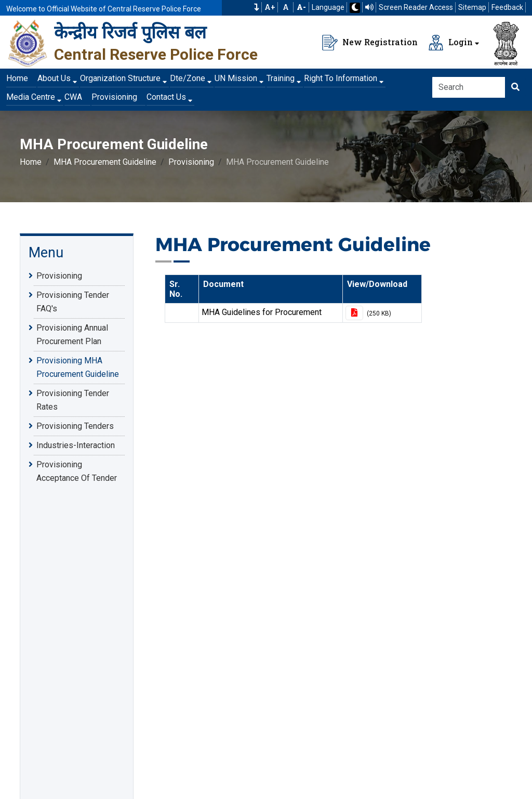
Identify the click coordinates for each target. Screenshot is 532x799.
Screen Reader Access (416, 7)
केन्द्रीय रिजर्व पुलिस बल (130, 32)
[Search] (469, 87)
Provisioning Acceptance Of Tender (77, 470)
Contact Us (166, 97)
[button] (257, 7)
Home (17, 78)
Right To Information (341, 78)
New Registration (370, 43)
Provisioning (114, 97)
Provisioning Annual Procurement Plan (72, 334)
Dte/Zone (188, 78)
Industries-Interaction (76, 445)
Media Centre (31, 97)
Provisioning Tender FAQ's (73, 301)
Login (450, 43)
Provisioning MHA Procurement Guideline (78, 366)
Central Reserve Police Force (156, 54)
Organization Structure (120, 78)
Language (328, 7)
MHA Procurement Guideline (105, 162)
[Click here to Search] (515, 87)
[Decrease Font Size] (301, 7)
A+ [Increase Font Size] (270, 7)
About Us (54, 78)
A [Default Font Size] (286, 7)
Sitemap (472, 7)
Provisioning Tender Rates (73, 399)
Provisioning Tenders (75, 426)
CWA (73, 97)
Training (281, 78)
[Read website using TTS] (369, 7)
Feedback (507, 7)
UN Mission (236, 78)
